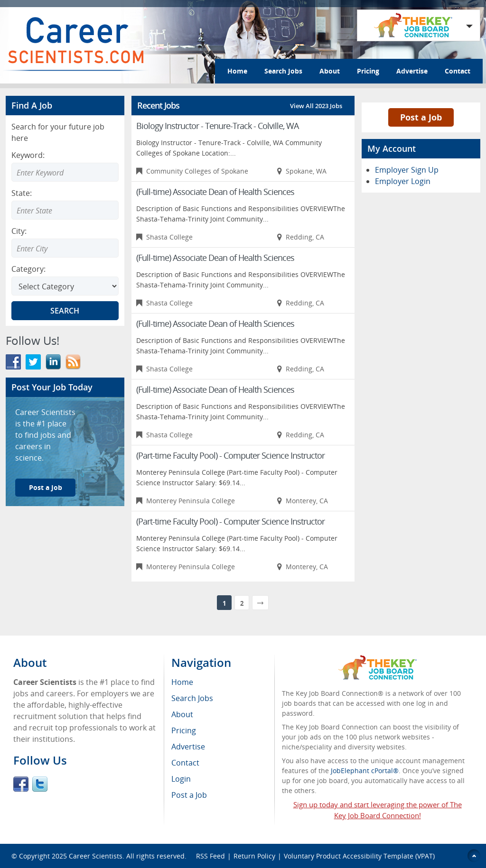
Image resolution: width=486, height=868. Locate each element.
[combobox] (65, 210)
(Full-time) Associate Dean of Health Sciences (215, 192)
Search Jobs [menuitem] (192, 698)
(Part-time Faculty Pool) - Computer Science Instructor (230, 455)
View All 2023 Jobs (316, 106)
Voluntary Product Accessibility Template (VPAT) (359, 856)
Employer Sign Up (407, 170)
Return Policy (254, 856)
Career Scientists (96, 856)
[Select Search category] (65, 286)
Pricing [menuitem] (184, 730)
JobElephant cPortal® (365, 771)
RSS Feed (210, 856)
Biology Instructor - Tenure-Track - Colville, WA (217, 126)
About (330, 71)
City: (19, 231)
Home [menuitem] (182, 682)
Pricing (368, 71)
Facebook (21, 784)
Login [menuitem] (181, 779)
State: (22, 193)
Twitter (40, 784)
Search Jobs (283, 71)
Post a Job (46, 487)
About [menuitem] (182, 714)
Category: (28, 269)
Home (237, 71)
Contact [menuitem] (185, 763)
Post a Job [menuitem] (189, 795)
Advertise (412, 71)
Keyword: (28, 155)
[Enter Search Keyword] (65, 172)
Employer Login (403, 181)
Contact (458, 71)
